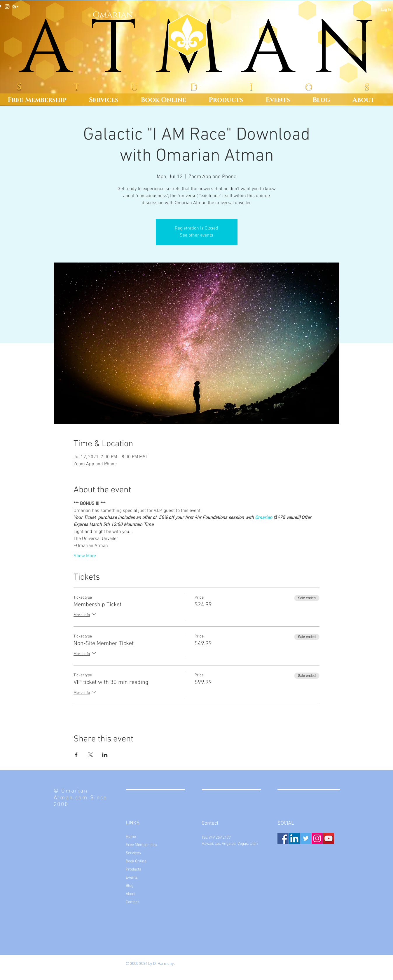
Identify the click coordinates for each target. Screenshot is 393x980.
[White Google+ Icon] (15, 7)
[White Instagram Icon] (7, 7)
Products (133, 869)
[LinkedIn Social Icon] (294, 838)
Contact (132, 902)
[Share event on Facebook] (76, 755)
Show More (85, 556)
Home (131, 837)
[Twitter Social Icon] (306, 838)
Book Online (136, 861)
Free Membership (141, 845)
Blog (130, 886)
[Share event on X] (91, 755)
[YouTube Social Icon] (329, 838)
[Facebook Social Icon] (283, 838)
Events (132, 878)
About (131, 894)
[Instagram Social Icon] (317, 838)
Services (133, 853)
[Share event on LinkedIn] (105, 755)
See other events (196, 235)
